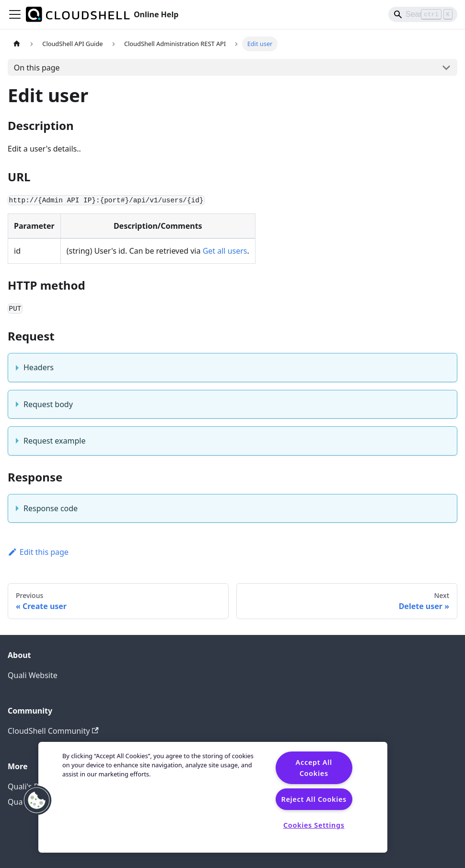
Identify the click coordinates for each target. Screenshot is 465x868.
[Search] (423, 14)
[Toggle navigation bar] (15, 14)
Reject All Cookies (314, 799)
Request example (54, 441)
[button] (37, 800)
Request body (48, 404)
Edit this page (38, 552)
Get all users (225, 251)
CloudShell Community (53, 731)
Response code (51, 508)
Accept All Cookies (314, 768)
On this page (37, 68)
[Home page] (17, 44)
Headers (39, 367)
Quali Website (33, 675)
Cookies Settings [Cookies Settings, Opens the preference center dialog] (314, 825)
